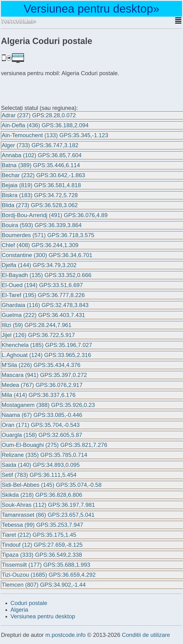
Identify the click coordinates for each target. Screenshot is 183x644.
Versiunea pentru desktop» (91, 9)
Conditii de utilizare (146, 635)
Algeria (19, 610)
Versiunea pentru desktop (43, 616)
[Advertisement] (39, 90)
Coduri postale (29, 603)
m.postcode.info (65, 635)
